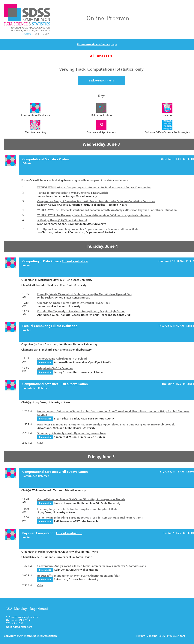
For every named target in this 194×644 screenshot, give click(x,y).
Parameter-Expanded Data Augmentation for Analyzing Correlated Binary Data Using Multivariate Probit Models (106, 425)
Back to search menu (101, 81)
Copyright (10, 636)
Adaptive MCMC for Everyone (55, 368)
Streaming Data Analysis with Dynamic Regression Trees (72, 433)
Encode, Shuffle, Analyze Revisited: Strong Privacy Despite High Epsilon (81, 311)
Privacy (140, 636)
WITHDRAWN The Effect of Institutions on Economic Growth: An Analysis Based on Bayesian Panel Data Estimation (107, 210)
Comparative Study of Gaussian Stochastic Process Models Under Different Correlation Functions (96, 201)
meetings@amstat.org (19, 627)
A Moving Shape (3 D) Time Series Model (62, 220)
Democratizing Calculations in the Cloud (62, 359)
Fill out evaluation (75, 261)
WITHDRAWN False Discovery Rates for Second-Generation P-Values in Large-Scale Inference (94, 215)
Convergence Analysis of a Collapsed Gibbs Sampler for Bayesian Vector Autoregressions (91, 566)
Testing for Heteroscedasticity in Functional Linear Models (73, 193)
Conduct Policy (156, 636)
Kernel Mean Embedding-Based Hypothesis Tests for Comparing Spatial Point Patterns (90, 518)
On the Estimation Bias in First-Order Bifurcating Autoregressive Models (81, 499)
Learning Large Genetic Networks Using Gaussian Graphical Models (78, 509)
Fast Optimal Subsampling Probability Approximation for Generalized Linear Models (89, 229)
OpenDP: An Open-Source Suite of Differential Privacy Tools (74, 303)
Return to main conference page (97, 44)
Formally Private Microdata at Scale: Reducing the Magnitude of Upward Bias (84, 294)
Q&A (40, 443)
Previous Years (176, 636)
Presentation (45, 363)
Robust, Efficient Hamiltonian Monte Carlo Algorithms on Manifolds (78, 576)
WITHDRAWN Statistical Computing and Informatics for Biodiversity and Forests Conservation (94, 187)
